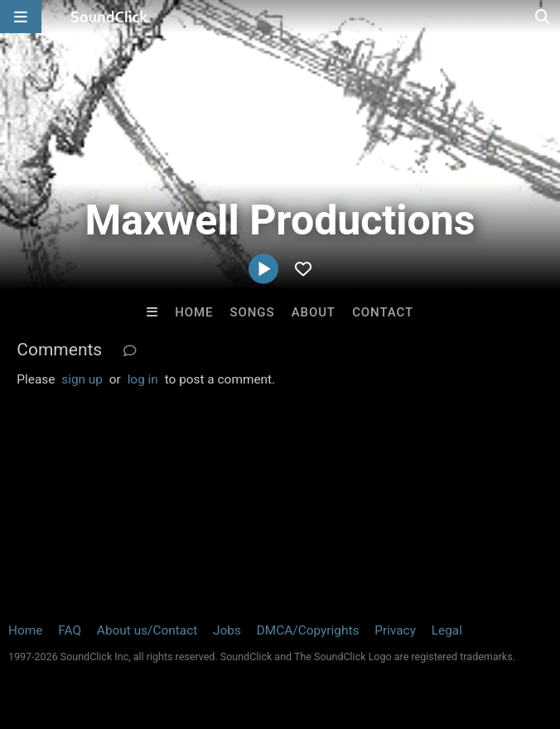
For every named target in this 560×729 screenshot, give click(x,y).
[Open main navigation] (21, 17)
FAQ (70, 630)
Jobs (227, 630)
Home (194, 312)
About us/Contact (147, 630)
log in (143, 379)
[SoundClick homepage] (109, 17)
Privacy (395, 630)
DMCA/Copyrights (308, 630)
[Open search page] (543, 17)
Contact (383, 312)
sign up (82, 379)
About (314, 312)
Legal (447, 630)
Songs (253, 312)
